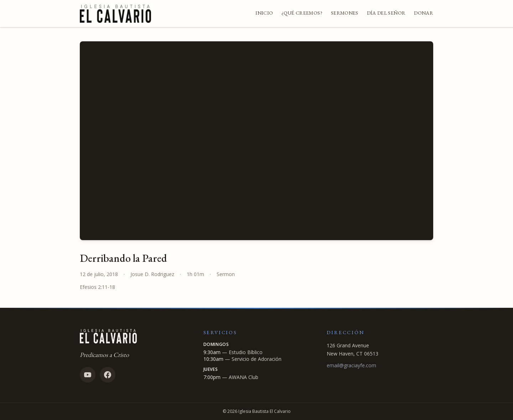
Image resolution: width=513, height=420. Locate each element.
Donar (424, 13)
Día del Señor (386, 13)
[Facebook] (108, 375)
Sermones (345, 13)
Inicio (264, 13)
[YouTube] (88, 375)
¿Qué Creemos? (302, 13)
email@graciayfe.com (351, 365)
